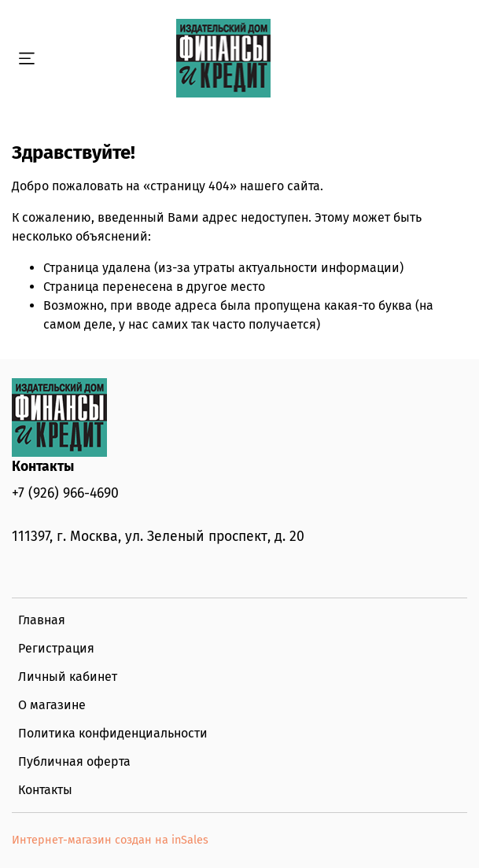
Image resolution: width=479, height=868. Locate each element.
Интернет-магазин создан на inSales (110, 840)
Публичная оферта (74, 761)
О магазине (52, 705)
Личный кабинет (68, 677)
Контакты (45, 790)
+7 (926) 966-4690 (65, 493)
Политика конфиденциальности (113, 733)
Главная (42, 620)
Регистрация (56, 648)
